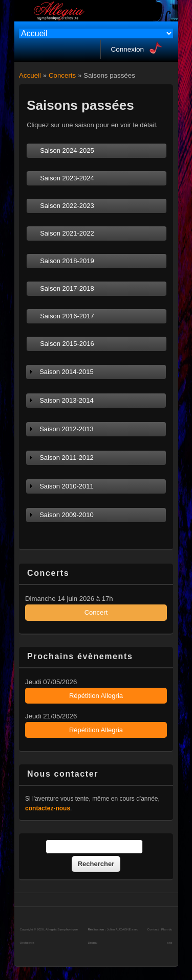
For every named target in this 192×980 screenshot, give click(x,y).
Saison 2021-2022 (67, 233)
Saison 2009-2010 (67, 515)
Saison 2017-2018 (67, 288)
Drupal (92, 943)
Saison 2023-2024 (67, 178)
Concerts (62, 75)
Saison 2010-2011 (67, 486)
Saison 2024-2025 (67, 150)
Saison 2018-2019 (67, 261)
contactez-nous (48, 808)
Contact (153, 929)
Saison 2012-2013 (67, 429)
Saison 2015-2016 (67, 344)
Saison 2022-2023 (67, 206)
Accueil (30, 75)
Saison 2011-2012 (67, 458)
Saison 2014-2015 (67, 372)
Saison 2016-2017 (67, 316)
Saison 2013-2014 (67, 400)
